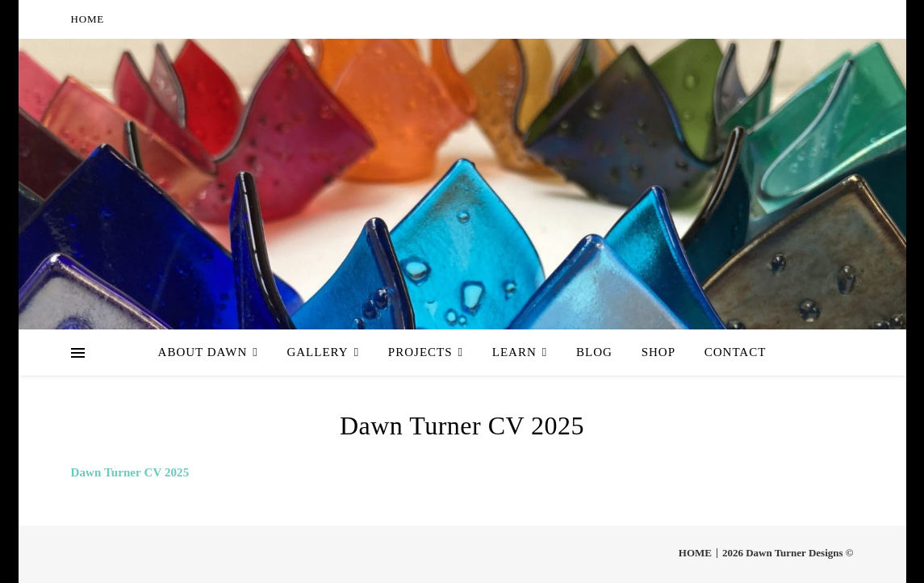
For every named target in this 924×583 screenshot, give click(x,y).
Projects (420, 352)
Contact (736, 352)
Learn (514, 352)
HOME (88, 19)
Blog (594, 352)
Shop (659, 352)
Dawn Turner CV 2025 (130, 472)
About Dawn (203, 352)
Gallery (317, 352)
